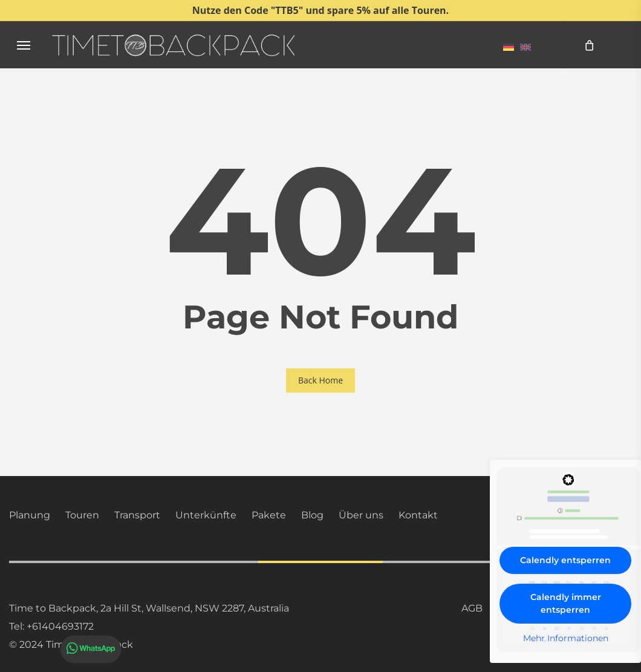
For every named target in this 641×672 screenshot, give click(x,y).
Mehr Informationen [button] (566, 638)
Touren (82, 515)
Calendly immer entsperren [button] (566, 603)
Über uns (361, 515)
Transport (137, 515)
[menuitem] (509, 47)
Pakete (269, 515)
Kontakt (418, 515)
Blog (312, 515)
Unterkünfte (206, 515)
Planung (30, 515)
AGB (472, 608)
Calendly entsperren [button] (565, 560)
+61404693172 (60, 626)
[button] (24, 45)
